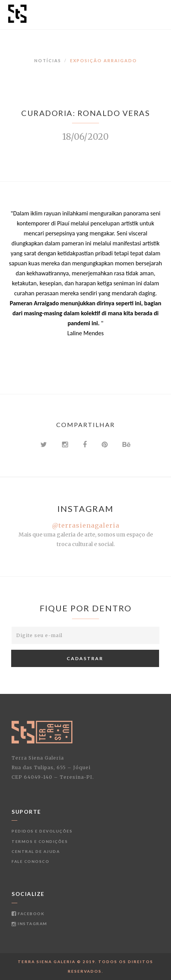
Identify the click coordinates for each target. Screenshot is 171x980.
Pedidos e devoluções (42, 831)
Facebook (28, 914)
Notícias (48, 60)
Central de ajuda (36, 851)
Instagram (29, 924)
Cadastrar (85, 658)
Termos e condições (40, 841)
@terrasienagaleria (86, 525)
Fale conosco (30, 861)
